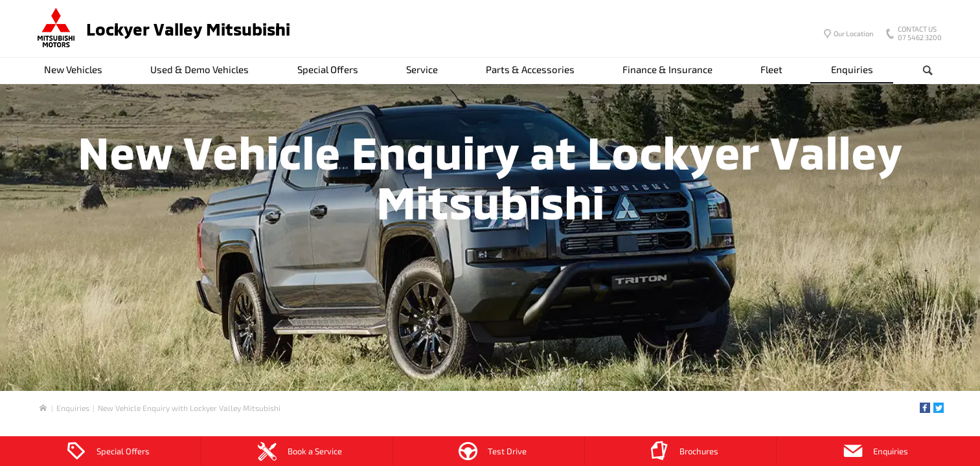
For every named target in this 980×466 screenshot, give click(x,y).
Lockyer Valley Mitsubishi (188, 29)
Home (43, 408)
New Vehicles (73, 69)
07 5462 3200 (917, 34)
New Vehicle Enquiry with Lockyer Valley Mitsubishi (189, 408)
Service (422, 69)
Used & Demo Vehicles (199, 69)
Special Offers (328, 69)
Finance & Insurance (667, 69)
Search (917, 71)
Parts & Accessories (530, 69)
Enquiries (852, 69)
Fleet (771, 69)
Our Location (853, 33)
